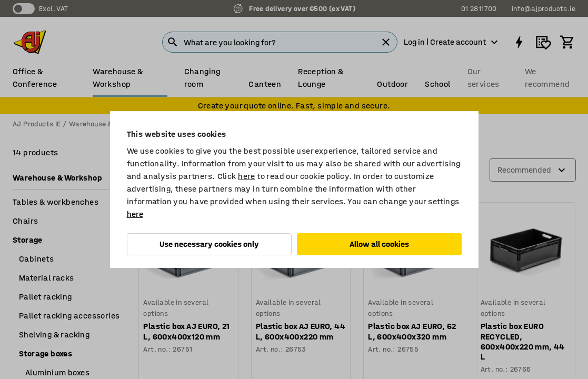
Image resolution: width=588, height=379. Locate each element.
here (247, 176)
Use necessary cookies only (209, 244)
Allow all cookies (379, 244)
